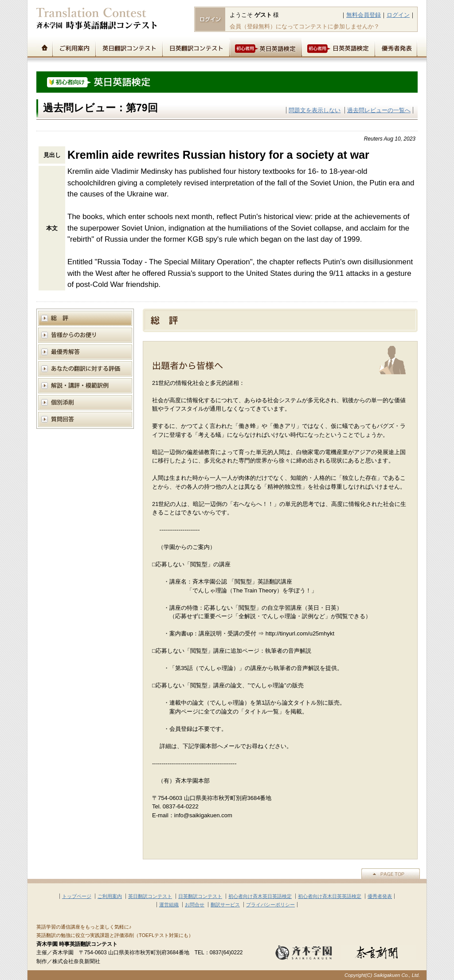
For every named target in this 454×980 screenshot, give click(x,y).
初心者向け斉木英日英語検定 (260, 896)
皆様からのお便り (85, 335)
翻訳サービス (225, 905)
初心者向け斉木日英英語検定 (330, 896)
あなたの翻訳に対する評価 (85, 369)
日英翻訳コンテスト (196, 47)
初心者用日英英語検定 (338, 47)
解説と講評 (85, 386)
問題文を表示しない (315, 110)
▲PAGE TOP (391, 874)
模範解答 (85, 352)
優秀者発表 (396, 47)
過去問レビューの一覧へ (379, 110)
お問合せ (195, 905)
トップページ (44, 47)
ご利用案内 (74, 47)
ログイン (398, 15)
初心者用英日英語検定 (265, 47)
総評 (85, 318)
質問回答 (85, 419)
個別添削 (85, 402)
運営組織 (169, 905)
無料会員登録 (364, 15)
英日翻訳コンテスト (129, 47)
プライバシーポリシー (270, 905)
